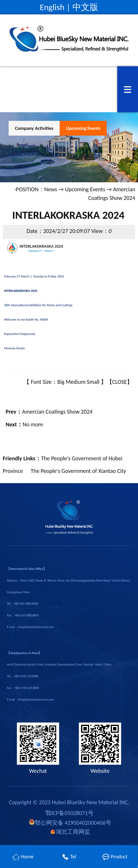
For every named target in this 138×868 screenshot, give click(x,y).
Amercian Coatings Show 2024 (57, 412)
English (52, 7)
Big (61, 382)
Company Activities (34, 128)
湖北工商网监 (70, 832)
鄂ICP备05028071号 (69, 813)
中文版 (85, 7)
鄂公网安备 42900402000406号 (70, 823)
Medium (76, 382)
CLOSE (120, 382)
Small (93, 382)
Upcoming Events (83, 128)
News (51, 189)
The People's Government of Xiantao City (78, 471)
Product (115, 857)
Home (23, 857)
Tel (69, 857)
